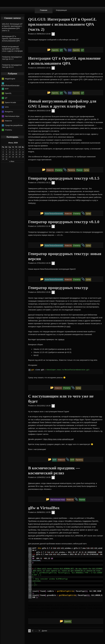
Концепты (9, 112)
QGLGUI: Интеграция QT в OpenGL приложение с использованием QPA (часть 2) (12, 27)
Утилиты (8, 130)
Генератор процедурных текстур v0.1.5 (12, 58)
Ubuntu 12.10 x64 (41, 349)
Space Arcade (10, 102)
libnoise (31, 318)
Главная (44, 10)
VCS (7, 107)
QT (6, 98)
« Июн (12, 161)
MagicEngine (10, 79)
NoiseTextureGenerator (10, 85)
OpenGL (8, 93)
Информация (61, 10)
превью (61, 339)
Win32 (36, 355)
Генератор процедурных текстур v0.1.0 (12, 66)
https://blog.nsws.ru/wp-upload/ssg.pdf (58, 439)
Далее (44, 631)
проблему (42, 533)
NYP (7, 89)
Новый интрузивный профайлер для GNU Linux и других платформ (12, 49)
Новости (8, 121)
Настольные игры (12, 116)
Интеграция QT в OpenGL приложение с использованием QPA (11, 39)
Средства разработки (14, 125)
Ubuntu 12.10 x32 (41, 352)
